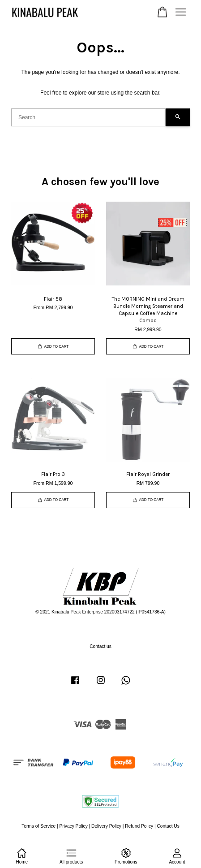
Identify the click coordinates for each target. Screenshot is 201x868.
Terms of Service (38, 826)
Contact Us (168, 826)
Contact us (100, 646)
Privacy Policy (73, 826)
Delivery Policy (106, 826)
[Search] (88, 117)
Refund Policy (139, 826)
